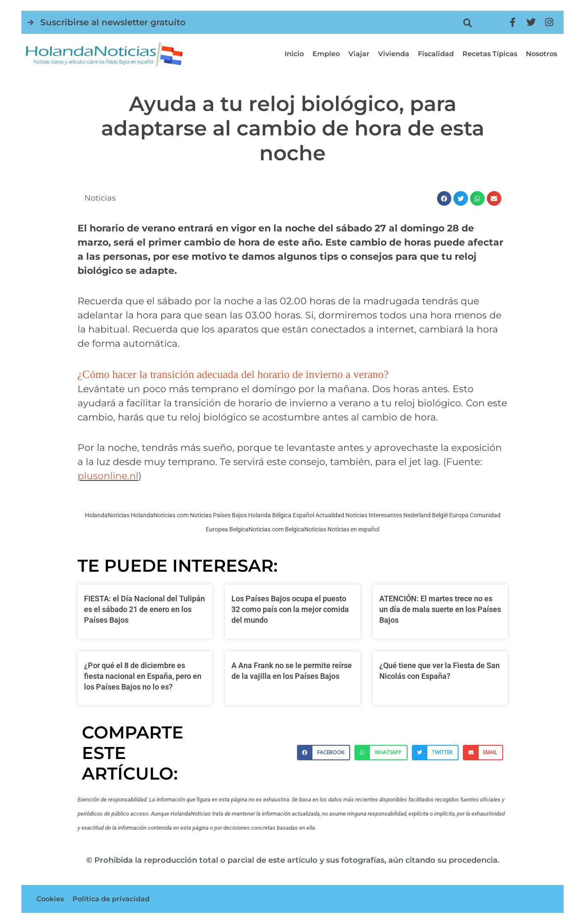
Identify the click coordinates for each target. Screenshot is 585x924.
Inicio (294, 54)
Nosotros (541, 54)
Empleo (326, 54)
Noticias (100, 198)
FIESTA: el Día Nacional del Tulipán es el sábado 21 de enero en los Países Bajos (144, 609)
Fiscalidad (436, 54)
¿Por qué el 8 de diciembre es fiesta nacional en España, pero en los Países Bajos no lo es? (143, 676)
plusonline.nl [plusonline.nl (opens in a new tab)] (108, 476)
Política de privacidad (111, 899)
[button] (467, 23)
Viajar (359, 54)
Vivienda (394, 54)
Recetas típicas (490, 54)
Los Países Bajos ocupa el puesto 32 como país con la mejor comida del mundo (290, 609)
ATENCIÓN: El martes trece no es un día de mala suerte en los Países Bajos (440, 609)
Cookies (50, 899)
